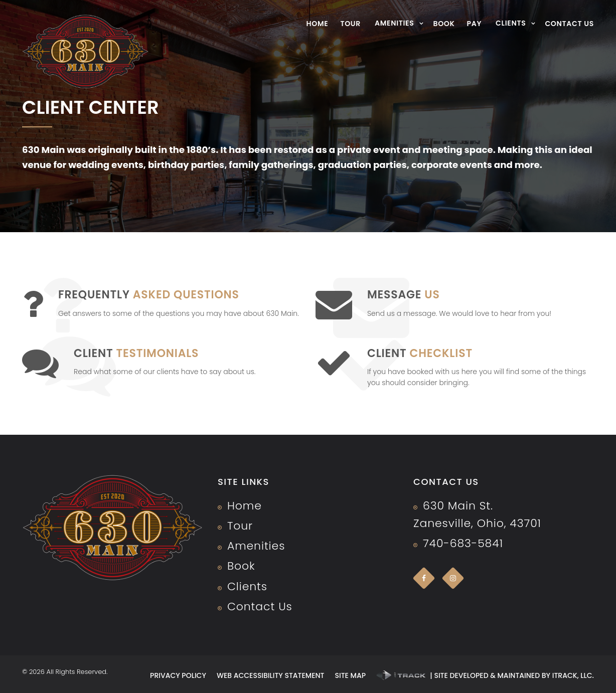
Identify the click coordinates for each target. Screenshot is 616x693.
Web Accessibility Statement (271, 675)
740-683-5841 (463, 543)
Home (318, 24)
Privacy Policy (178, 675)
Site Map (350, 675)
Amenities (394, 23)
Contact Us (569, 24)
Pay (475, 24)
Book (444, 24)
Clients (511, 23)
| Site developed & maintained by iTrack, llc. (485, 675)
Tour (350, 24)
